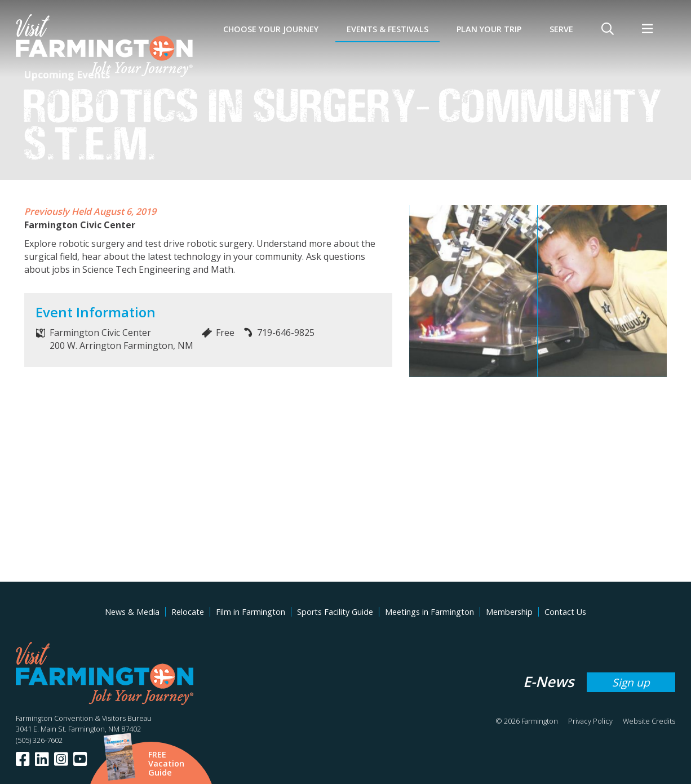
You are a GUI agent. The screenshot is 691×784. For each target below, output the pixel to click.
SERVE (561, 29)
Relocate (188, 612)
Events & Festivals (387, 29)
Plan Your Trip (489, 29)
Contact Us (565, 612)
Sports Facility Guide (335, 612)
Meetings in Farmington (429, 612)
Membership (509, 612)
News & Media (132, 612)
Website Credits (649, 721)
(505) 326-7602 (39, 740)
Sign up (631, 682)
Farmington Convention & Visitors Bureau (84, 718)
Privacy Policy (590, 721)
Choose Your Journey (271, 29)
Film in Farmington (251, 612)
